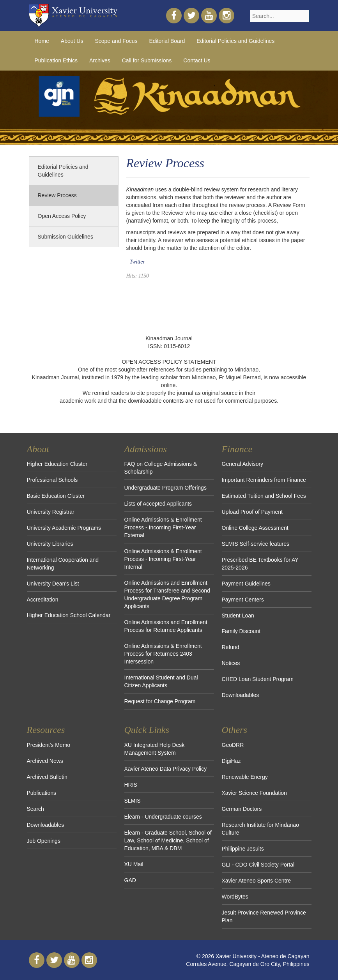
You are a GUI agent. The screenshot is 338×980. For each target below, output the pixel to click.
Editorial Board (167, 41)
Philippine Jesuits (243, 849)
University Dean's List (53, 584)
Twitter (137, 262)
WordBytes (235, 897)
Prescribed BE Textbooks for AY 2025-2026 (260, 564)
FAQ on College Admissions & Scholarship (161, 468)
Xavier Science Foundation (254, 793)
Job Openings (44, 841)
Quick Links (147, 730)
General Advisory (243, 464)
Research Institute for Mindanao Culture (260, 829)
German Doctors (242, 809)
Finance (237, 449)
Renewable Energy (245, 777)
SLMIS (133, 801)
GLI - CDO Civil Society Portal (258, 865)
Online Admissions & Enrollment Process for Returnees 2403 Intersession (163, 654)
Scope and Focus (116, 41)
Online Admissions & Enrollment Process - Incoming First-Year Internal (163, 559)
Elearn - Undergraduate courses (163, 817)
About (38, 449)
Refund (231, 647)
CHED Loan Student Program (258, 679)
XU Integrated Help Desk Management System (155, 749)
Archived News (45, 761)
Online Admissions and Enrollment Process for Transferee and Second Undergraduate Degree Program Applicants (167, 594)
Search (35, 809)
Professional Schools (52, 480)
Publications (42, 793)
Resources (46, 730)
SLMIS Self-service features (256, 544)
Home (42, 41)
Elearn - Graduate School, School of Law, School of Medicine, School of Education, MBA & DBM (168, 840)
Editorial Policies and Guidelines (235, 41)
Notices (231, 663)
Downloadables (241, 695)
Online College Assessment (255, 528)
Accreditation (43, 600)
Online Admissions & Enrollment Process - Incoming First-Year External (163, 527)
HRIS (131, 785)
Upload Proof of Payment (252, 512)
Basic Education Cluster (56, 496)
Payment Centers (243, 600)
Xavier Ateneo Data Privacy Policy (166, 769)
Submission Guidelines (65, 237)
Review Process (57, 195)
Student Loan (238, 616)
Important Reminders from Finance (264, 480)
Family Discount (241, 631)
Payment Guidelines (246, 584)
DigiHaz (231, 761)
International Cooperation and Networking (63, 564)
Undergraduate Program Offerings (165, 488)
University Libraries (50, 544)
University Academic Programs (64, 528)
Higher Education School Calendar (69, 615)
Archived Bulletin (47, 777)
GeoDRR (233, 745)
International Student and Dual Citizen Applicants (161, 681)
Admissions (146, 449)
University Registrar (51, 512)
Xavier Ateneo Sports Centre (256, 881)
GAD (130, 880)
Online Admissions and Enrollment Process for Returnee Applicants (166, 626)
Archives (100, 60)
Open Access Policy (62, 216)
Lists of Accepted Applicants (158, 504)
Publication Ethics (56, 60)
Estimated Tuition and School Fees (264, 496)
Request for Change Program (160, 701)
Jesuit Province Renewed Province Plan (264, 916)
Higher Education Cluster (57, 464)
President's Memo (49, 745)
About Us (72, 41)
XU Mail (134, 864)
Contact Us (197, 60)
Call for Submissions (147, 60)
